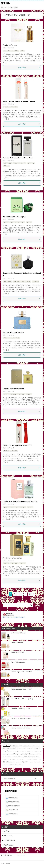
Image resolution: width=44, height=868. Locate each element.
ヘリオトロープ (36, 746)
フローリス (22, 563)
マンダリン (13, 746)
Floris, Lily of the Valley (12, 558)
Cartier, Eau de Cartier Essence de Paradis (20, 502)
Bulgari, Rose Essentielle (21, 728)
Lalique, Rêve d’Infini (17, 643)
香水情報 (6, 3)
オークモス (28, 759)
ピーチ (37, 757)
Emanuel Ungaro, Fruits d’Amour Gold (22, 672)
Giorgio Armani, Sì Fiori (18, 652)
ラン (20, 754)
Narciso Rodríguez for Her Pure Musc (18, 158)
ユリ (36, 762)
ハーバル (29, 222)
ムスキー (6, 166)
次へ (30, 594)
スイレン (10, 751)
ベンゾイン (20, 746)
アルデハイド (30, 749)
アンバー (25, 762)
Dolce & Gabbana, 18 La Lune (22, 699)
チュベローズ (32, 762)
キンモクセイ (14, 757)
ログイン (7, 831)
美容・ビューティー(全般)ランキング (14, 617)
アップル (20, 749)
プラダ (22, 51)
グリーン (6, 563)
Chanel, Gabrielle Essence (13, 389)
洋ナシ (23, 759)
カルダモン (33, 757)
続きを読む (29, 68)
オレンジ (27, 757)
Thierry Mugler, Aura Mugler (14, 217)
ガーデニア (7, 757)
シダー (26, 746)
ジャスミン (26, 754)
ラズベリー (20, 765)
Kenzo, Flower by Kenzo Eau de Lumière (19, 101)
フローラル (15, 51)
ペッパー (24, 751)
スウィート (7, 51)
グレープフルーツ (35, 751)
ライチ (28, 751)
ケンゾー (6, 107)
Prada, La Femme (10, 45)
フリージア (20, 757)
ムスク (6, 746)
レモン (30, 746)
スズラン (13, 759)
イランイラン (14, 765)
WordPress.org (8, 845)
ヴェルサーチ (16, 338)
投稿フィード (8, 836)
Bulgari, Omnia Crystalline (21, 718)
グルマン (6, 222)
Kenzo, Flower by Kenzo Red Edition (18, 445)
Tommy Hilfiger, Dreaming (18, 662)
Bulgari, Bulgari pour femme (22, 689)
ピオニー (9, 754)
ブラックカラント (36, 759)
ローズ (6, 762)
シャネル (13, 394)
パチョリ (15, 754)
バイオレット (17, 751)
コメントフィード (9, 840)
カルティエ (14, 507)
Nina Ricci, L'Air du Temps (21, 709)
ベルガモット (13, 748)
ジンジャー (34, 754)
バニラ (5, 748)
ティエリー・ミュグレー (18, 222)
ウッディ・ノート (17, 762)
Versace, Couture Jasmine (13, 332)
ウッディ (6, 394)
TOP (8, 855)
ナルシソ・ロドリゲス (19, 163)
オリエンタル (7, 163)
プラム (25, 749)
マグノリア (18, 759)
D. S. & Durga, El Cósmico (19, 633)
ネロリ (10, 762)
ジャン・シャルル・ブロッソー (22, 281)
